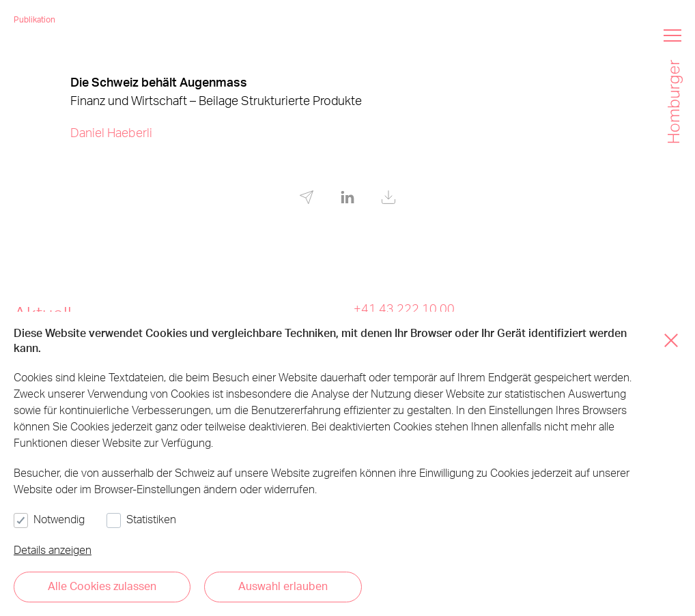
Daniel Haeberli (111, 132)
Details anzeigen (53, 549)
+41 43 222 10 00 (404, 308)
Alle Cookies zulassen (102, 586)
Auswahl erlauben (283, 586)
